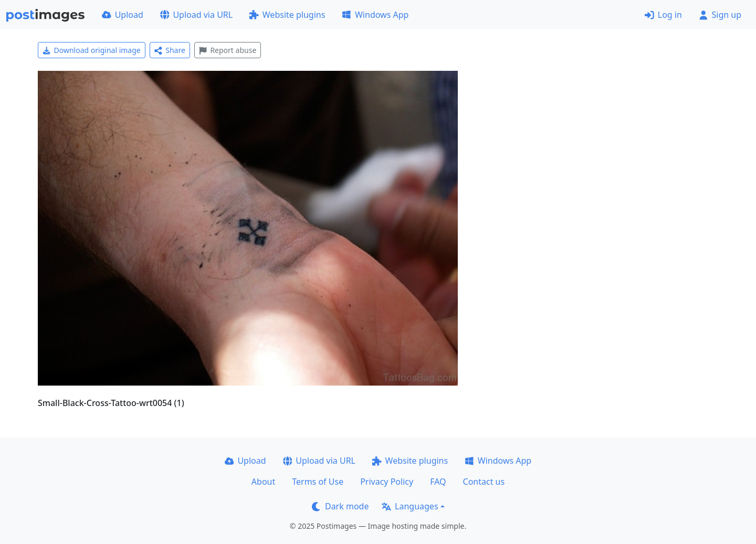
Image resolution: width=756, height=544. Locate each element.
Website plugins (287, 15)
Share (170, 50)
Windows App (375, 15)
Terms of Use (318, 482)
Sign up (720, 15)
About (263, 482)
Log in (663, 15)
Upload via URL (196, 15)
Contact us (484, 482)
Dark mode (340, 506)
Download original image (92, 50)
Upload (123, 15)
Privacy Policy (387, 482)
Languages (410, 506)
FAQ (438, 482)
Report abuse (228, 50)
